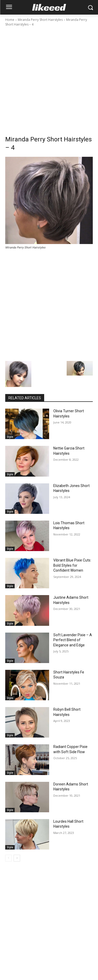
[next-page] (17, 858)
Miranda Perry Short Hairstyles (40, 20)
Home (10, 20)
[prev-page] (8, 858)
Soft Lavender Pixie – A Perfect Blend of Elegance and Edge (73, 640)
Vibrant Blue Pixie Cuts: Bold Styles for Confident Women (72, 565)
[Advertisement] (49, 79)
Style (10, 437)
